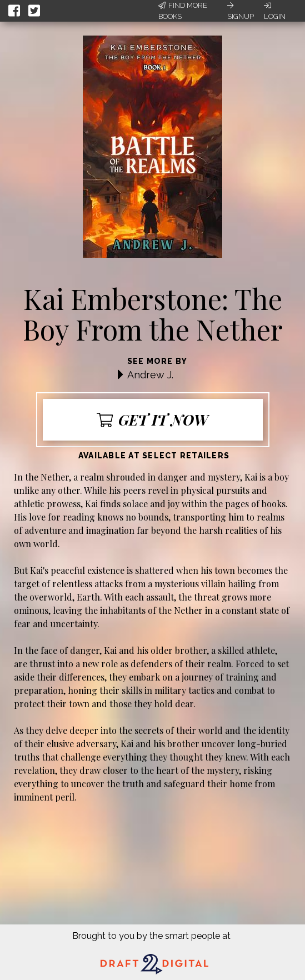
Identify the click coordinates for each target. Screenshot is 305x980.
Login (275, 11)
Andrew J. (150, 375)
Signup (241, 11)
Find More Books (183, 11)
